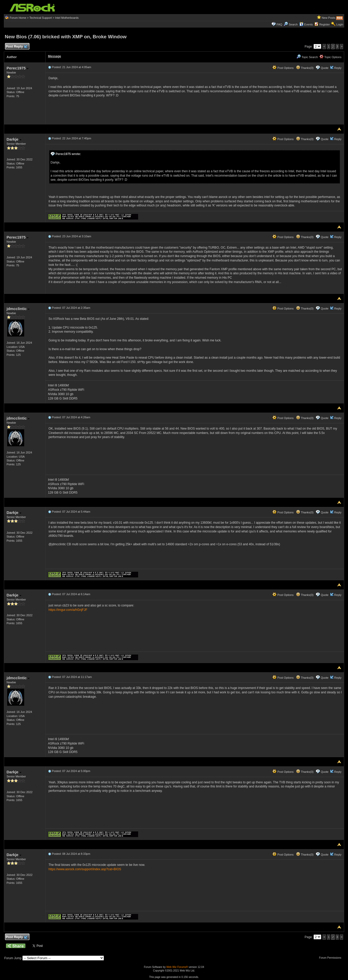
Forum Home (18, 18)
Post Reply (16, 47)
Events (306, 24)
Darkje (14, 139)
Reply (338, 68)
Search (293, 24)
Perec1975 (18, 68)
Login (340, 24)
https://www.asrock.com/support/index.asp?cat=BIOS (85, 869)
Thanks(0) (305, 68)
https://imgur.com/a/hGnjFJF (68, 610)
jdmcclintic (18, 309)
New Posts (329, 18)
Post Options (283, 68)
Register (324, 24)
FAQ (279, 24)
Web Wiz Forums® (177, 967)
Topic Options (331, 57)
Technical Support (41, 18)
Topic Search (307, 57)
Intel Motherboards (67, 18)
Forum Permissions (332, 958)
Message (55, 56)
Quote (325, 68)
